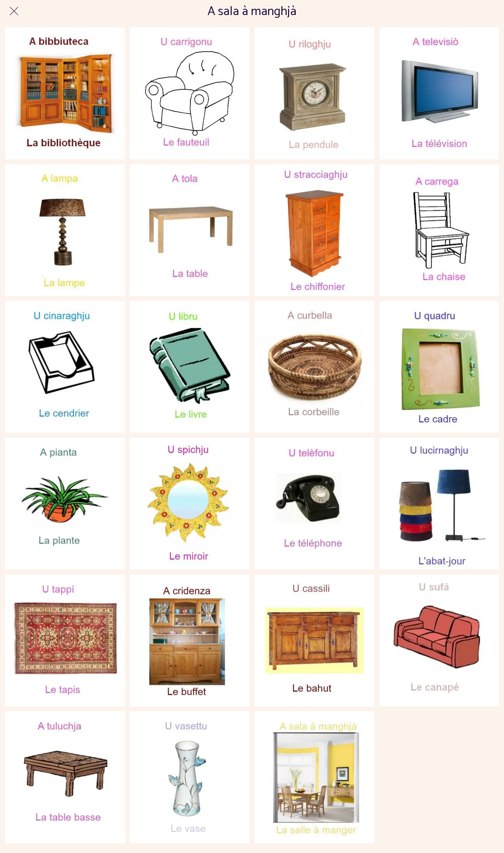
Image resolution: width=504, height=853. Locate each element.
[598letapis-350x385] (65, 640)
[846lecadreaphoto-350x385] (439, 367)
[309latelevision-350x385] (439, 93)
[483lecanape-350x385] (439, 640)
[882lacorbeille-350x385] (314, 367)
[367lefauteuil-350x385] (190, 93)
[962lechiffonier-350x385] (314, 230)
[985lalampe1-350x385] (65, 230)
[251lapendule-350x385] (314, 93)
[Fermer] (14, 11)
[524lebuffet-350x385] (190, 640)
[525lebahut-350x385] (314, 640)
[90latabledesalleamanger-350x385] (190, 230)
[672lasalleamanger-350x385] (314, 777)
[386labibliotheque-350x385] (65, 93)
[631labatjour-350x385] (439, 504)
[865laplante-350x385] (65, 504)
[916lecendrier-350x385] (65, 367)
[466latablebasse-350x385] (65, 777)
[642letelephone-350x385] (314, 504)
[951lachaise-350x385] (439, 230)
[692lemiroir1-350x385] (190, 504)
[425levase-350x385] (190, 777)
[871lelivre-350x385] (190, 367)
